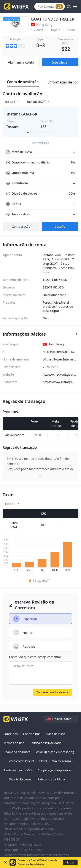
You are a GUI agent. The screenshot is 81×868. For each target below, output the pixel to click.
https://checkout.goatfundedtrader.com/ (59, 374)
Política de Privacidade (45, 743)
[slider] (15, 46)
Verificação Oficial (21, 761)
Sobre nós (11, 734)
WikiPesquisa (62, 761)
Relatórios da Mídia (51, 779)
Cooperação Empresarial (55, 770)
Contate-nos (32, 734)
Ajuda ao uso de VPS (18, 770)
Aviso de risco (55, 734)
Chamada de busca (17, 752)
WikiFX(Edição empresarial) (55, 752)
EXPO (43, 761)
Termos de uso (14, 743)
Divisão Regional (21, 779)
